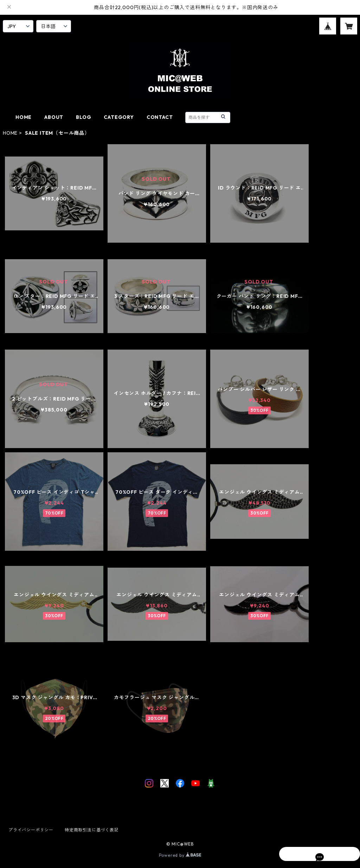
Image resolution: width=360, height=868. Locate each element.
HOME (24, 117)
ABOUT (54, 117)
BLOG (83, 117)
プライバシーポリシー (31, 830)
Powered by (180, 855)
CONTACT (160, 117)
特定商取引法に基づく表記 (92, 830)
